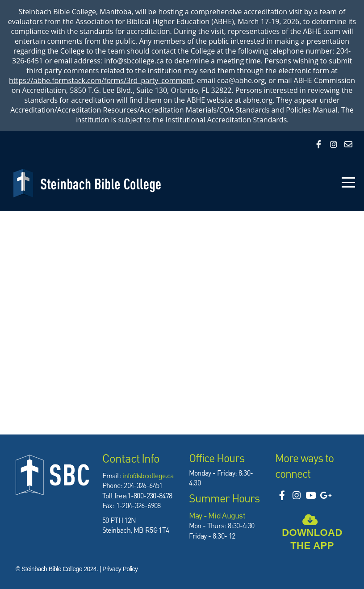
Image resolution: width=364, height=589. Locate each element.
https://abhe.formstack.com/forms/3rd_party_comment (101, 80)
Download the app (312, 535)
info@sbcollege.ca (148, 475)
